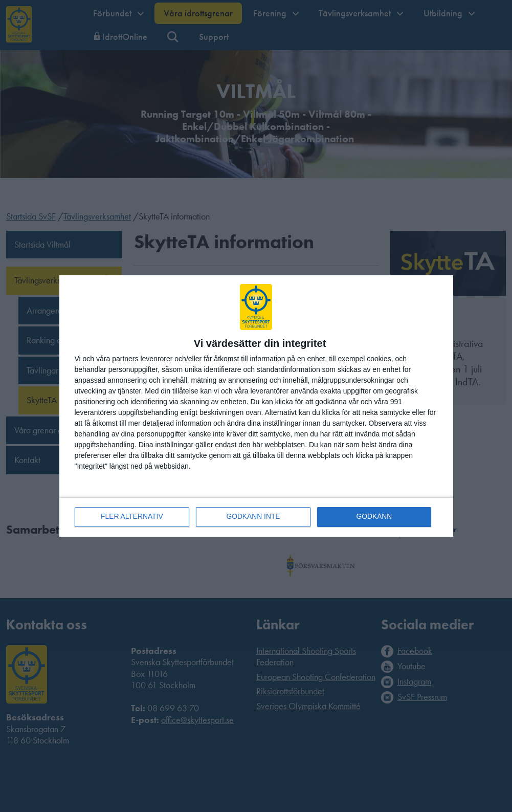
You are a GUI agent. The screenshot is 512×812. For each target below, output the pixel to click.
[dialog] (256, 406)
